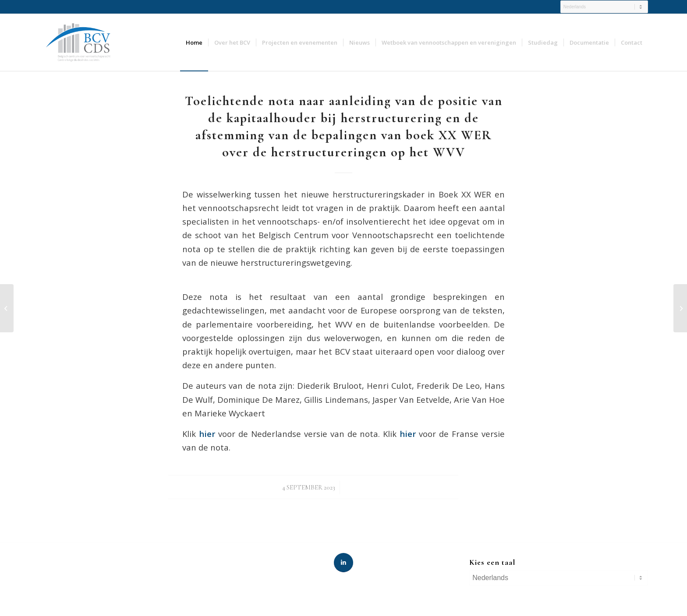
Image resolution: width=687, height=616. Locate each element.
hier (408, 434)
